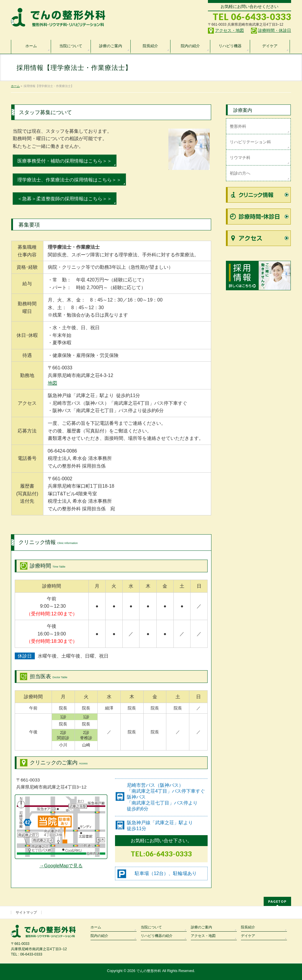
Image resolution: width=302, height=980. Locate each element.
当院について (151, 927)
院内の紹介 (99, 936)
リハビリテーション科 (250, 142)
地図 (52, 383)
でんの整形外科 (149, 971)
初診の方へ (240, 173)
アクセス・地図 (203, 936)
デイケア (248, 936)
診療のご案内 (201, 927)
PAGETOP (277, 901)
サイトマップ (26, 912)
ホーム (96, 927)
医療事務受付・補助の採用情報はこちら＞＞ (65, 161)
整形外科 (238, 126)
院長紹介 (248, 927)
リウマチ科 (240, 158)
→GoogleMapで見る (61, 866)
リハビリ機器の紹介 (157, 936)
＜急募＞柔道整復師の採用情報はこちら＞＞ (65, 199)
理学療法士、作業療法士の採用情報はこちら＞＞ (69, 180)
